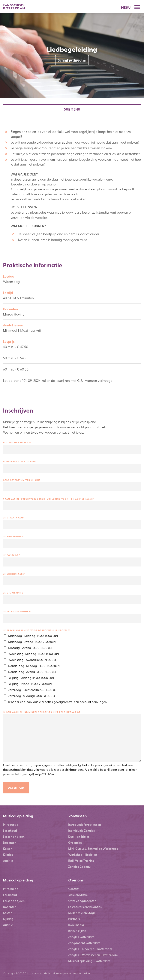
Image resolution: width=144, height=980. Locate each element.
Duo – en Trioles (79, 837)
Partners (74, 919)
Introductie (11, 824)
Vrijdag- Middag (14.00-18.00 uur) (31, 678)
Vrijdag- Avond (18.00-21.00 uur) (30, 684)
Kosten (8, 849)
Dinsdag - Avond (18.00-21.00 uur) (31, 648)
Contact (74, 889)
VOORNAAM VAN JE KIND (19, 442)
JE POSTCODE (12, 555)
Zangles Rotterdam (81, 937)
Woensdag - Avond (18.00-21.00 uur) (33, 660)
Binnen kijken (77, 931)
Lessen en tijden (14, 837)
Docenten (10, 843)
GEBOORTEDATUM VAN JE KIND (22, 480)
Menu (126, 8)
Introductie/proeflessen (85, 824)
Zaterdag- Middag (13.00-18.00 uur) (32, 696)
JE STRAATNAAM (14, 518)
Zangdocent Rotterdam (84, 943)
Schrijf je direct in (72, 60)
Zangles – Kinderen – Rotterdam (90, 949)
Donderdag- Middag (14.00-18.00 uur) (34, 666)
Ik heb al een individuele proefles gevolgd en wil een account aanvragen (57, 702)
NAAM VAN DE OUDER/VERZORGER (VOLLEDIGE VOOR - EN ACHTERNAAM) (49, 499)
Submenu (72, 109)
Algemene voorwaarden (75, 973)
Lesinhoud (10, 830)
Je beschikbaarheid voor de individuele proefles (37, 630)
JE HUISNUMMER (14, 536)
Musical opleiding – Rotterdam (89, 961)
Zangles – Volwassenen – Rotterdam (93, 955)
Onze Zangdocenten (82, 901)
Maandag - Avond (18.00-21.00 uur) (32, 642)
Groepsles (75, 843)
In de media (76, 925)
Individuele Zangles (81, 830)
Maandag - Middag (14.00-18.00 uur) (33, 636)
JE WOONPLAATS (14, 574)
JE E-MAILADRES (14, 593)
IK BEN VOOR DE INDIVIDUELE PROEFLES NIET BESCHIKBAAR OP (42, 712)
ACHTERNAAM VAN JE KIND (20, 461)
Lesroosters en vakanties (85, 907)
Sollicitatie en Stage (82, 913)
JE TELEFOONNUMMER (17, 611)
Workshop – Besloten (83, 855)
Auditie (8, 861)
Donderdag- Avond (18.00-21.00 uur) (33, 672)
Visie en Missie (78, 895)
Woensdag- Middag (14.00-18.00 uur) (34, 654)
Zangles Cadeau (79, 867)
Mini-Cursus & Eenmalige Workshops (93, 849)
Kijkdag (8, 855)
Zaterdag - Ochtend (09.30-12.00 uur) (33, 690)
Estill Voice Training (81, 861)
